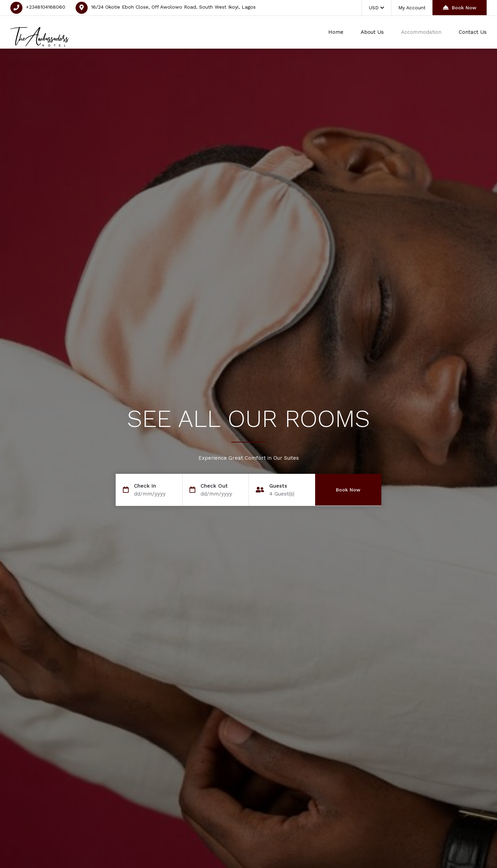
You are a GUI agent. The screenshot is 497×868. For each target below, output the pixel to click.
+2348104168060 (46, 7)
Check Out (214, 486)
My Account (412, 8)
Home (336, 32)
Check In (145, 486)
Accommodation (421, 32)
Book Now (460, 7)
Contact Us (473, 32)
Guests (278, 486)
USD (377, 8)
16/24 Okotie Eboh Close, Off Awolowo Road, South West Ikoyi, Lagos (173, 7)
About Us (372, 32)
